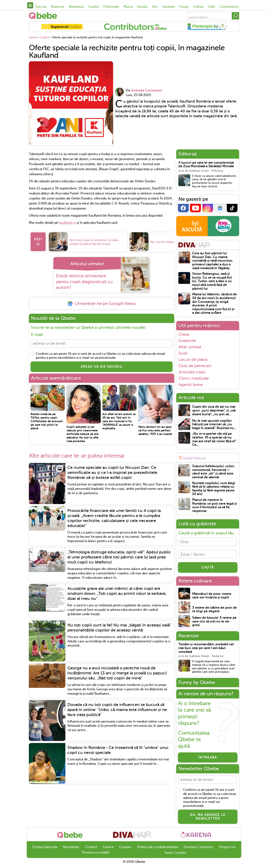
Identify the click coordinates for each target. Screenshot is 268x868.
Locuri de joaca (193, 359)
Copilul (93, 7)
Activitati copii (192, 372)
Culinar (198, 7)
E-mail (37, 332)
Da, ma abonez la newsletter (208, 819)
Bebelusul (76, 7)
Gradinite (187, 341)
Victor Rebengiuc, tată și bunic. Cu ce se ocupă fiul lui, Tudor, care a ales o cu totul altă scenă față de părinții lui (212, 281)
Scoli (183, 353)
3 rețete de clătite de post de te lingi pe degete (215, 611)
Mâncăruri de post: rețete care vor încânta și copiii (212, 597)
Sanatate (169, 7)
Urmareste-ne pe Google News (102, 302)
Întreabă (208, 759)
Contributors (229, 7)
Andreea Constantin (147, 90)
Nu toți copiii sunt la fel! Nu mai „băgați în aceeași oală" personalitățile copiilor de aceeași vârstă (119, 626)
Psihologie (111, 7)
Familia (142, 7)
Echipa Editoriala (45, 849)
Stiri (155, 7)
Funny (184, 7)
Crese (184, 334)
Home (33, 37)
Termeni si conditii (96, 855)
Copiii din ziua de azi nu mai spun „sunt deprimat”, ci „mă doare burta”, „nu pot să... (214, 410)
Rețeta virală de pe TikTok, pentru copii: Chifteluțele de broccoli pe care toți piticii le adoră (47, 420)
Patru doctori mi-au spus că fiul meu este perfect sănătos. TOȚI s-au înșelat (155, 429)
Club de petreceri (195, 366)
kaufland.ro (67, 223)
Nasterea (58, 7)
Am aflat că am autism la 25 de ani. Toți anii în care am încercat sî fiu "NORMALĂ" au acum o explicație (119, 420)
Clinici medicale (194, 378)
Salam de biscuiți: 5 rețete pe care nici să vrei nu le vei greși (214, 623)
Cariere (108, 849)
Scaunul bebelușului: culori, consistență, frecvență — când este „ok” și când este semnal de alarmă (214, 472)
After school (190, 347)
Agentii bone (191, 385)
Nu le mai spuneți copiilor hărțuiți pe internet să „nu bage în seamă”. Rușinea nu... (214, 424)
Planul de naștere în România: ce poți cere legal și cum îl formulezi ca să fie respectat (215, 505)
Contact (91, 849)
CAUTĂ (208, 569)
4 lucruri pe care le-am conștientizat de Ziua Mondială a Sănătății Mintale (206, 165)
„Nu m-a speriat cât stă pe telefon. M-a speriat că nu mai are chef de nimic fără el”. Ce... (214, 439)
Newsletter (71, 849)
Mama (128, 7)
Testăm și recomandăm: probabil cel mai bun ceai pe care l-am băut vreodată (206, 649)
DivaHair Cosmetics (199, 849)
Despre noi (227, 849)
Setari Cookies (175, 855)
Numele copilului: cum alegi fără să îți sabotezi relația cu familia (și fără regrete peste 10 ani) (214, 489)
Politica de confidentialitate (158, 849)
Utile (212, 7)
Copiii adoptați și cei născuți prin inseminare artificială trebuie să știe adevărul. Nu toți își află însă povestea (83, 433)
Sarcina (41, 7)
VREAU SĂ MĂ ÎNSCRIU (102, 365)
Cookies (125, 849)
